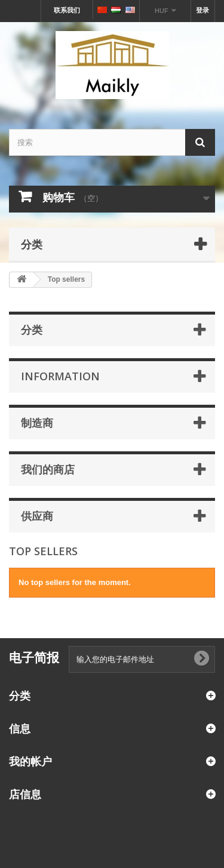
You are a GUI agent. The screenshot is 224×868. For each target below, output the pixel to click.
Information (60, 376)
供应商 (37, 516)
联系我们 (67, 10)
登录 (202, 10)
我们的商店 (48, 469)
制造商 (37, 423)
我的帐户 (30, 761)
